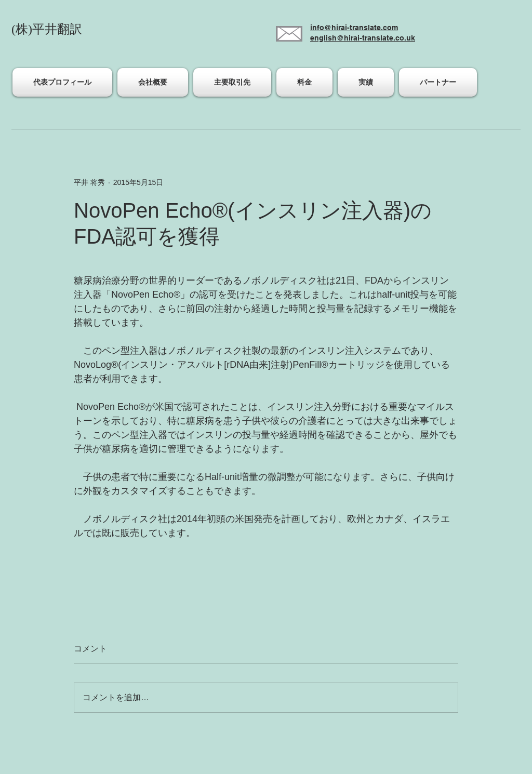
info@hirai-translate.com (354, 28)
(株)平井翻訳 (47, 29)
